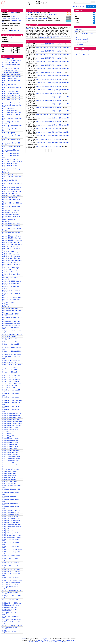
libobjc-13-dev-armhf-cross (11, 529)
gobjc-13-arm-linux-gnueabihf (9, 306)
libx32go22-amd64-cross (10, 605)
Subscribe (91, 6)
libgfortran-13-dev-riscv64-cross (11, 407)
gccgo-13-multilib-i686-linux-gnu (12, 177)
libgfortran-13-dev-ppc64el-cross (11, 403)
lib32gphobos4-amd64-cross (12, 342)
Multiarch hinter (34, 12)
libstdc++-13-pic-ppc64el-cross (11, 574)
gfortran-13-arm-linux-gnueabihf (10, 221)
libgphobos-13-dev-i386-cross (10, 497)
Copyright (43, 639)
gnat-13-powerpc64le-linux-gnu (12, 265)
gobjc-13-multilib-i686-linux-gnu (12, 311)
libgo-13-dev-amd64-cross (11, 457)
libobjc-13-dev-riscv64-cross (12, 535)
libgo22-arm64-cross (9, 473)
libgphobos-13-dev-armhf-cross (11, 493)
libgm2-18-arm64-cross (10, 430)
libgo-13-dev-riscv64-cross (11, 467)
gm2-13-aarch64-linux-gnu (11, 242)
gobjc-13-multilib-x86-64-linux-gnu (11, 315)
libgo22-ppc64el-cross (9, 479)
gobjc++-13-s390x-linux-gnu (12, 297)
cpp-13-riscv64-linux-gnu (11, 68)
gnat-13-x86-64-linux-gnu (11, 272)
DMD (18, 18)
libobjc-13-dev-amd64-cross (12, 525)
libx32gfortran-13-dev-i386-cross (11, 597)
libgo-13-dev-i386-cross (10, 463)
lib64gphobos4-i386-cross (11, 368)
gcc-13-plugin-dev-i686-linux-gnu (12, 130)
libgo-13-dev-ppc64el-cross (11, 465)
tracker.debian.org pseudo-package (50, 640)
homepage (78, 29)
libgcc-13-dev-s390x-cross (11, 388)
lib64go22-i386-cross (9, 362)
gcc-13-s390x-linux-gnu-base (12, 161)
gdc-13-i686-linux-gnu (10, 197)
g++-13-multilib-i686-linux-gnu (11, 81)
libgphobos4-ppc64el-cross (11, 519)
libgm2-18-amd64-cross (10, 428)
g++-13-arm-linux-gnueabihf (12, 76)
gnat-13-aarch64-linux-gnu (11, 258)
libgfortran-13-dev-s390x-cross (11, 410)
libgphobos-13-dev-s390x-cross (11, 507)
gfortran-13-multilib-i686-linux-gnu (11, 226)
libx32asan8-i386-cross (10, 585)
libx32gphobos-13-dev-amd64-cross (10, 610)
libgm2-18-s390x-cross (10, 440)
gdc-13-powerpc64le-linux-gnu (11, 207)
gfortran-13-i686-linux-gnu (11, 223)
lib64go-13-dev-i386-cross (11, 360)
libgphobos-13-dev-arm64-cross (11, 490)
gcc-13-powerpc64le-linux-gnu (11, 147)
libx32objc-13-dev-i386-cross (12, 625)
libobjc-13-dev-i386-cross (11, 531)
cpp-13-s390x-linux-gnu (10, 70)
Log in (82, 6)
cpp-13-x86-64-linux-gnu (10, 72)
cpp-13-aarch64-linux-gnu (11, 58)
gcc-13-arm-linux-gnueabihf (12, 103)
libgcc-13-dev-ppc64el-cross (12, 384)
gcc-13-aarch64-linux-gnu (11, 97)
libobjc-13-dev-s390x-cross (11, 537)
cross (76, 35)
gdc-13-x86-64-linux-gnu (10, 214)
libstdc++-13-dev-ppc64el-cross (11, 553)
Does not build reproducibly (38, 19)
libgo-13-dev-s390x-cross (11, 469)
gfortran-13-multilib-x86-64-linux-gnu (12, 230)
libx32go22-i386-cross (10, 607)
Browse (13, 31)
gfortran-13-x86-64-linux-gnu (12, 240)
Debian (23, 639)
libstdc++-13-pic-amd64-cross (11, 563)
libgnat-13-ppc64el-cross (10, 450)
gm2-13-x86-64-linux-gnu (11, 256)
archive (13, 18)
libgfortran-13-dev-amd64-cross (11, 391)
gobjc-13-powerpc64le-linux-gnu (12, 318)
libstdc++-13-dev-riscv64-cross (11, 556)
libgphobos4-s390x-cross (11, 523)
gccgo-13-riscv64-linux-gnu (11, 187)
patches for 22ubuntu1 (83, 55)
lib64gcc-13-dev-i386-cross (11, 355)
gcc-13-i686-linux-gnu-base (11, 113)
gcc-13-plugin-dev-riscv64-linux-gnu (11, 137)
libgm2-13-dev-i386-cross (11, 419)
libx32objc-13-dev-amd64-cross (11, 623)
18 (11, 37)
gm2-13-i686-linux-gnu (10, 246)
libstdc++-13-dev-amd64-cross (11, 540)
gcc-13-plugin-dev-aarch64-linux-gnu (11, 123)
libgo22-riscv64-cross (9, 481)
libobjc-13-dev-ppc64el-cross (12, 533)
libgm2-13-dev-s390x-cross (11, 426)
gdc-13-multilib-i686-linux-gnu (11, 200)
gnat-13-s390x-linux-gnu (10, 270)
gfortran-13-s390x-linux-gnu (12, 238)
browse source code (82, 39)
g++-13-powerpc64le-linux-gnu (12, 88)
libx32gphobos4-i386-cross (11, 620)
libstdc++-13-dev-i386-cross (12, 550)
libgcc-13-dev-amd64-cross (11, 376)
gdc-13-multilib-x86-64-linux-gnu (12, 204)
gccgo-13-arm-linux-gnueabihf (9, 172)
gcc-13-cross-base (8, 109)
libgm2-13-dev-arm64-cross (11, 415)
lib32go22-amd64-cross (10, 336)
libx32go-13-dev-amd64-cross (10, 600)
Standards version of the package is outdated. (49, 21)
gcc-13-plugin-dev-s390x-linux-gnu (11, 140)
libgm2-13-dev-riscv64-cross (12, 424)
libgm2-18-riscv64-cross (10, 438)
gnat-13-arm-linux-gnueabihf (12, 260)
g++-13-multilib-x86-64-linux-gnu (10, 85)
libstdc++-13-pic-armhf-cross (12, 569)
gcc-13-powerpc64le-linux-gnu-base (11, 151)
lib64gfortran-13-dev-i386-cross (11, 357)
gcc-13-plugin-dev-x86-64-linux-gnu (11, 144)
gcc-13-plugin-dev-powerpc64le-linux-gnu (10, 133)
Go (93, 2)
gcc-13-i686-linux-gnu (9, 111)
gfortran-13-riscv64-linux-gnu (12, 236)
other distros (79, 44)
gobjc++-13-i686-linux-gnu (11, 281)
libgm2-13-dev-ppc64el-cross (12, 422)
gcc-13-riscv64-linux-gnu (10, 154)
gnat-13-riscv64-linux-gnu (11, 268)
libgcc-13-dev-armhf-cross (11, 380)
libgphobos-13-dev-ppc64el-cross (12, 500)
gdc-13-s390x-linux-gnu (10, 212)
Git (9, 31)
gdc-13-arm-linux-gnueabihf (12, 195)
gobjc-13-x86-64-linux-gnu (11, 325)
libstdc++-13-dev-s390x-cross (11, 560)
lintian (77, 31)
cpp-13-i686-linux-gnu (10, 63)
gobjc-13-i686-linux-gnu (10, 308)
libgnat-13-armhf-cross (10, 446)
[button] (27, 12)
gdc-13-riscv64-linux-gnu (11, 210)
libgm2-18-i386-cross (9, 434)
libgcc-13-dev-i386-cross (10, 382)
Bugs (43, 642)
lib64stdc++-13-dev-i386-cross (11, 373)
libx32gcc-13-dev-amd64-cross (11, 588)
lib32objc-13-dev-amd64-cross (11, 345)
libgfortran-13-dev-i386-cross (12, 401)
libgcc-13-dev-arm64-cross (11, 378)
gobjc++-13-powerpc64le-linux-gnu (11, 291)
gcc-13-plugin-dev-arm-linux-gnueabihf (12, 126)
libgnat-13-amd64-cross (10, 442)
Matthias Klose (16, 20)
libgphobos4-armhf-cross (10, 514)
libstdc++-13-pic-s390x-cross (12, 581)
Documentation (34, 642)
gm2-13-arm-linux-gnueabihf (12, 244)
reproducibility (89, 33)
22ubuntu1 (85, 51)
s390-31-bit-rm (31, 29)
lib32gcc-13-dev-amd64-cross (10, 328)
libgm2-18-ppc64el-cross (10, 436)
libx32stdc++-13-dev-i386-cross (11, 632)
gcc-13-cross (13, 12)
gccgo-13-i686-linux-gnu (10, 174)
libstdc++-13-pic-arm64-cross (10, 567)
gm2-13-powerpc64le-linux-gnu (11, 249)
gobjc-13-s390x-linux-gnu (11, 323)
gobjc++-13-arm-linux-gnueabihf (10, 278)
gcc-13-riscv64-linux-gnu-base (11, 156)
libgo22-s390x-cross (9, 484)
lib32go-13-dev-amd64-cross (12, 334)
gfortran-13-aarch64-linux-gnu (11, 217)
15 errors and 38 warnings (48, 15)
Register (76, 6)
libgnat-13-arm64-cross (10, 444)
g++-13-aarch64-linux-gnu (11, 74)
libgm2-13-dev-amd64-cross (12, 413)
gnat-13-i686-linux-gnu (10, 262)
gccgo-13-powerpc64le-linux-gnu (12, 184)
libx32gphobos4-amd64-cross (10, 617)
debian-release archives (58, 36)
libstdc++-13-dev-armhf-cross (11, 547)
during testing (49, 19)
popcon (77, 37)
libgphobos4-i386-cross (10, 516)
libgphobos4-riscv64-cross (11, 521)
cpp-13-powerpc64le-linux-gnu (11, 65)
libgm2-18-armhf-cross (10, 432)
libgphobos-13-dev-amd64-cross (11, 486)
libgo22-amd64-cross (9, 471)
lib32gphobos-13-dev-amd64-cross (9, 339)
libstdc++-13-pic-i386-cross (12, 572)
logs (81, 33)
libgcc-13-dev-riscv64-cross (11, 386)
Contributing (64, 642)
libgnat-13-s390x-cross (10, 455)
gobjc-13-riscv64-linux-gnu (11, 321)
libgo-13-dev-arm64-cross (11, 459)
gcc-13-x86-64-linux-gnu (10, 163)
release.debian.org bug (47, 37)
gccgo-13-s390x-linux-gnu (11, 189)
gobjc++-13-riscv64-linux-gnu (11, 295)
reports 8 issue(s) (49, 13)
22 (11, 39)
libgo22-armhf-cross (9, 475)
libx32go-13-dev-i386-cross (11, 603)
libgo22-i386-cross (8, 477)
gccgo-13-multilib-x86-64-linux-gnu (11, 181)
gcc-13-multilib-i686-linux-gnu (11, 116)
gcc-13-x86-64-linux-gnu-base (11, 166)
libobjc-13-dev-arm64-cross (11, 527)
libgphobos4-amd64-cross (11, 510)
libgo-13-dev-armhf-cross (11, 461)
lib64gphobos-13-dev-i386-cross (11, 365)
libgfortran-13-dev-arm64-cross (11, 394)
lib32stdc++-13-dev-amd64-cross (12, 348)
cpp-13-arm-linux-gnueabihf (12, 61)
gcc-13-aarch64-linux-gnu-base (11, 100)
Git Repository (52, 642)
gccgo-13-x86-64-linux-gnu (11, 191)
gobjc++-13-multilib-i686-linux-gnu (11, 284)
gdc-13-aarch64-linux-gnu (11, 193)
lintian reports (49, 15)
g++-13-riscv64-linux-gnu (11, 91)
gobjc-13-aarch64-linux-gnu (11, 303)
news (28, 42)
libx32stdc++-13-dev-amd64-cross (9, 628)
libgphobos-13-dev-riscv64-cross (11, 504)
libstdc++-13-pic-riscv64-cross (11, 578)
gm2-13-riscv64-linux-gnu (11, 252)
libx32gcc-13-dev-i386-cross (12, 590)
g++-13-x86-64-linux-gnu (11, 95)
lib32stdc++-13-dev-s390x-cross (11, 352)
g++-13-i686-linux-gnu (10, 79)
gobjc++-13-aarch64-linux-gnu (11, 275)
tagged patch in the (49, 17)
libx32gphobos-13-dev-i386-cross (12, 614)
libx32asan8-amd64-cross (11, 583)
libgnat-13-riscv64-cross (10, 453)
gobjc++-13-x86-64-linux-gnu (11, 300)
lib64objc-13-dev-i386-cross (12, 370)
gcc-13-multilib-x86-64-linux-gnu (12, 119)
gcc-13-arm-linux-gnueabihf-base (12, 106)
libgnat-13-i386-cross (9, 448)
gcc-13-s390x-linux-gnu (10, 159)
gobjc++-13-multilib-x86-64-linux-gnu (12, 287)
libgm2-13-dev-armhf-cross (11, 417)
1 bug (30, 17)
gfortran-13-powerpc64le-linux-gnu (11, 233)
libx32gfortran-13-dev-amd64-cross (10, 593)
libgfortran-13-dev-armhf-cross (11, 398)
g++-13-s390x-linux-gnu (10, 93)
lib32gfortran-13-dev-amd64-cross (12, 332)
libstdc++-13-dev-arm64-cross (11, 543)
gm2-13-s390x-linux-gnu (10, 254)
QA (18, 31)
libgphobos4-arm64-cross (11, 512)
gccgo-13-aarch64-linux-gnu (12, 169)
